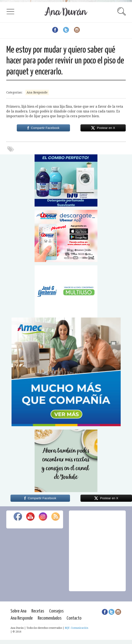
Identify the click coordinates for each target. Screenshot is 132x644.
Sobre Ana (18, 611)
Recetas (38, 611)
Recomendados (50, 618)
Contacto (74, 618)
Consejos (56, 611)
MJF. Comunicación (76, 628)
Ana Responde (37, 92)
